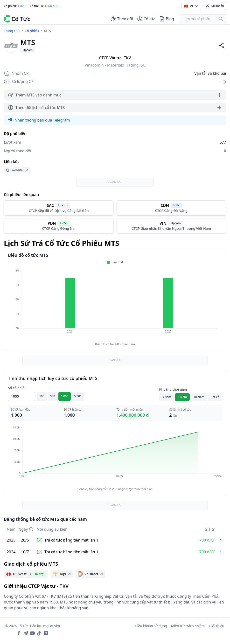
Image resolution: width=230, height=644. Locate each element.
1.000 (65, 396)
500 (53, 396)
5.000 (78, 396)
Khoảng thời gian (173, 389)
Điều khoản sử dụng (151, 626)
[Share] (222, 45)
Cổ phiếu (32, 31)
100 (42, 396)
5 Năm (182, 397)
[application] (115, 304)
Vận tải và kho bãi (210, 73)
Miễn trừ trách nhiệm (188, 626)
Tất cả (215, 397)
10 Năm (199, 397)
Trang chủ (12, 31)
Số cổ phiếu (17, 388)
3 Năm (167, 397)
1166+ (22, 6)
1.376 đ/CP (52, 6)
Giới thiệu (216, 626)
